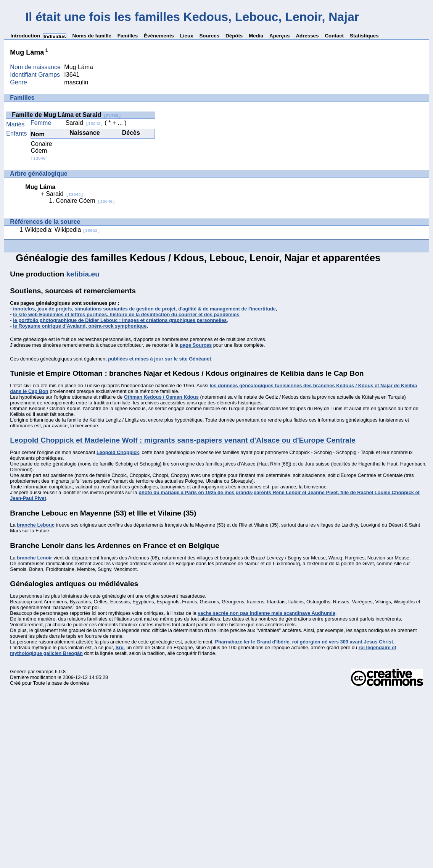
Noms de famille (92, 36)
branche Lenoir (34, 558)
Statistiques (364, 36)
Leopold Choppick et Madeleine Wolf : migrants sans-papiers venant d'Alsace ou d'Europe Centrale (183, 440)
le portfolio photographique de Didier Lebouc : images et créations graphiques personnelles (120, 320)
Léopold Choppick (118, 452)
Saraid (84, 123)
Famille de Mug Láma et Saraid (66, 115)
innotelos (24, 309)
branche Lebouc (36, 525)
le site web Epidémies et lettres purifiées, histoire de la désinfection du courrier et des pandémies (126, 314)
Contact (334, 36)
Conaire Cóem (42, 151)
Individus (55, 36)
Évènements (159, 36)
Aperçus (279, 36)
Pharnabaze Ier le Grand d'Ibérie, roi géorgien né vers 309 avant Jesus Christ (304, 642)
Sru (120, 647)
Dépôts (234, 36)
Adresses (307, 36)
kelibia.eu (83, 274)
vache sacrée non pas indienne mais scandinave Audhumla (266, 613)
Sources (209, 36)
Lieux (187, 36)
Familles (128, 36)
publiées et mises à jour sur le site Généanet (159, 359)
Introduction (25, 36)
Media (256, 36)
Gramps (45, 672)
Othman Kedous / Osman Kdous (161, 397)
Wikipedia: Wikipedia (63, 230)
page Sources (196, 345)
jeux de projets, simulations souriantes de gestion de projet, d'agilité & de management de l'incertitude (157, 309)
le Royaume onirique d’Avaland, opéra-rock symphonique (80, 326)
